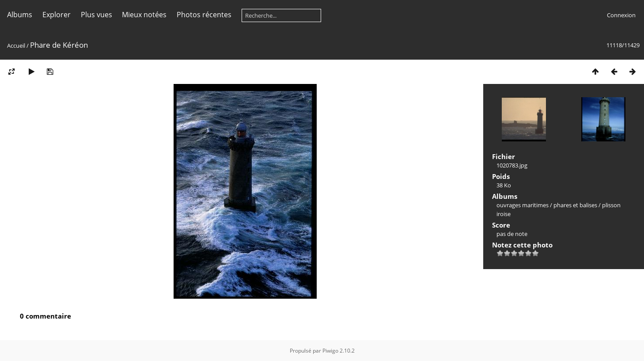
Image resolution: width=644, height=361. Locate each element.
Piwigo (330, 351)
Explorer (57, 15)
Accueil (16, 46)
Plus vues (97, 15)
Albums (20, 15)
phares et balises (575, 205)
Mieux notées (144, 15)
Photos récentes (204, 15)
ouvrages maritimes (523, 205)
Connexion (621, 15)
